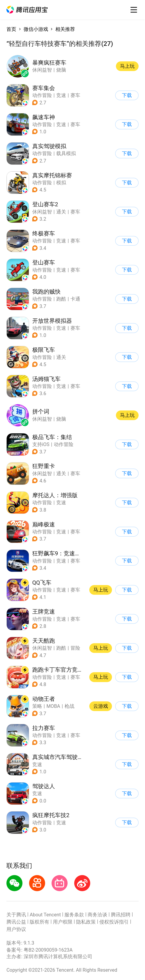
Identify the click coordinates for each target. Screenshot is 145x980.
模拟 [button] (61, 183)
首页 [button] (11, 29)
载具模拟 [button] (66, 153)
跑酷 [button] (61, 299)
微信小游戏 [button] (36, 29)
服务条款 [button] (74, 915)
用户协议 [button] (16, 929)
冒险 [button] (75, 648)
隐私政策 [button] (86, 922)
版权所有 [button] (39, 922)
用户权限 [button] (63, 922)
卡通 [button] (75, 299)
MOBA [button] (53, 706)
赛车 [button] (75, 95)
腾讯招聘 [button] (121, 915)
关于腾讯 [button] (16, 915)
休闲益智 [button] (42, 212)
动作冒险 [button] (42, 95)
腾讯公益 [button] (16, 922)
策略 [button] (37, 706)
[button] (27, 10)
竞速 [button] (61, 95)
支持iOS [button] (41, 444)
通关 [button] (61, 212)
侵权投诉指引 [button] (114, 922)
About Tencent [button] (45, 915)
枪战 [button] (69, 706)
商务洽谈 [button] (97, 915)
